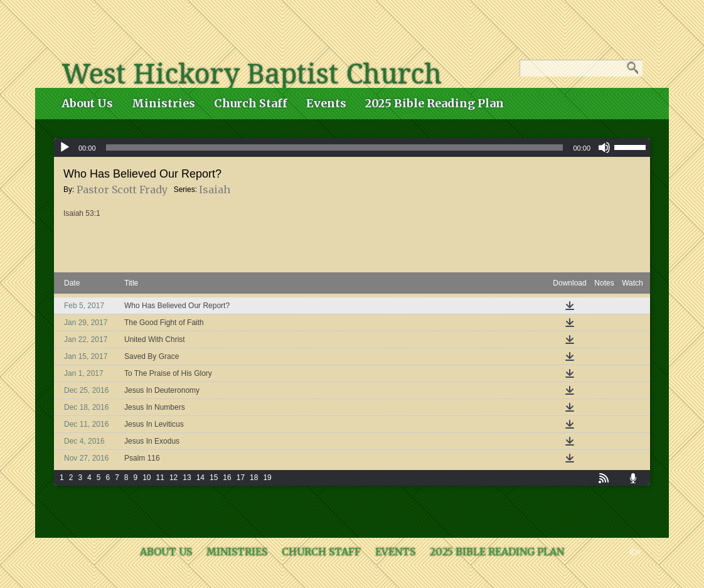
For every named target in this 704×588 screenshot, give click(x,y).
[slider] (335, 147)
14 (200, 478)
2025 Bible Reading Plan (435, 103)
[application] (352, 147)
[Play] (65, 147)
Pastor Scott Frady (122, 190)
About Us (87, 103)
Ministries (163, 103)
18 (254, 478)
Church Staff (251, 103)
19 (267, 478)
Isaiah (215, 190)
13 (187, 478)
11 (160, 478)
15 (214, 478)
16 (227, 478)
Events (326, 103)
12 (173, 478)
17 (241, 478)
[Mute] (604, 147)
